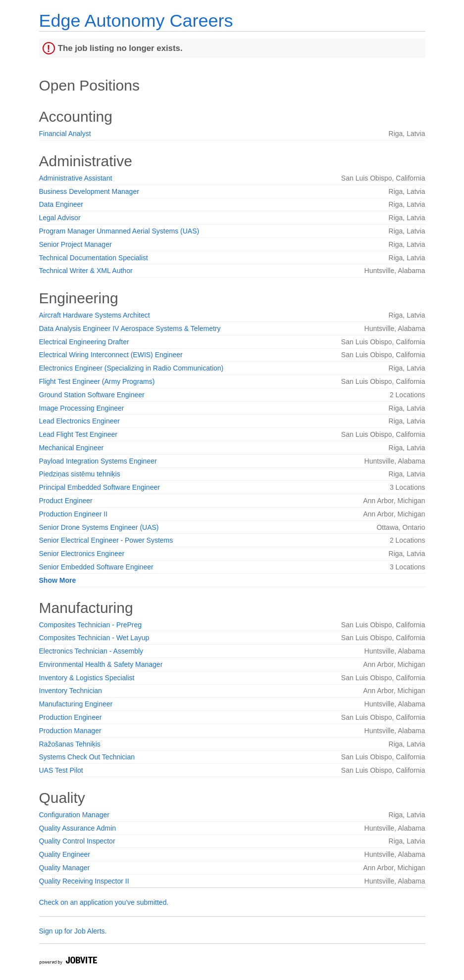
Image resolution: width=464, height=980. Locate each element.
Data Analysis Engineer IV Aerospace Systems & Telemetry (130, 328)
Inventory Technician (71, 691)
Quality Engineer (65, 854)
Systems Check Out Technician (87, 757)
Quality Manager (65, 868)
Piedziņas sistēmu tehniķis (80, 474)
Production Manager (70, 731)
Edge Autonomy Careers (136, 21)
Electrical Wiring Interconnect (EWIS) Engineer (111, 355)
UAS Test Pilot (61, 770)
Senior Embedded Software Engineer (96, 567)
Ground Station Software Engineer (92, 395)
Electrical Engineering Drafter (84, 342)
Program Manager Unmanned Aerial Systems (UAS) (119, 231)
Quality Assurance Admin (78, 828)
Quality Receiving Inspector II (84, 881)
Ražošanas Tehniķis (70, 744)
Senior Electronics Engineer (82, 554)
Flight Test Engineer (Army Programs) (97, 381)
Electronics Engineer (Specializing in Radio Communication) (131, 368)
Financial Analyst (65, 134)
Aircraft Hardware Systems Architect (95, 315)
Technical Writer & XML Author (86, 271)
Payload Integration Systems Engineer (98, 461)
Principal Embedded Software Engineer (100, 487)
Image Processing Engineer (82, 408)
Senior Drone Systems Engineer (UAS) (99, 527)
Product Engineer (66, 501)
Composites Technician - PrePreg (91, 625)
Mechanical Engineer (72, 448)
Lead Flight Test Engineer (78, 434)
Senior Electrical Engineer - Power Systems (106, 540)
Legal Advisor (60, 218)
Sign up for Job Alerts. (73, 931)
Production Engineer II (74, 514)
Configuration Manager (74, 815)
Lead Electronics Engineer (79, 421)
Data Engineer (61, 204)
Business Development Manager (89, 191)
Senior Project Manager (76, 244)
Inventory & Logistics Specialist (87, 678)
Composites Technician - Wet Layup (94, 638)
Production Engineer (71, 717)
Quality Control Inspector (77, 841)
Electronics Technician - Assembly (91, 651)
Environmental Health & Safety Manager (101, 664)
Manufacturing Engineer (76, 704)
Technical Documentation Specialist (94, 258)
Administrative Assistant (76, 178)
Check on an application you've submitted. (104, 902)
